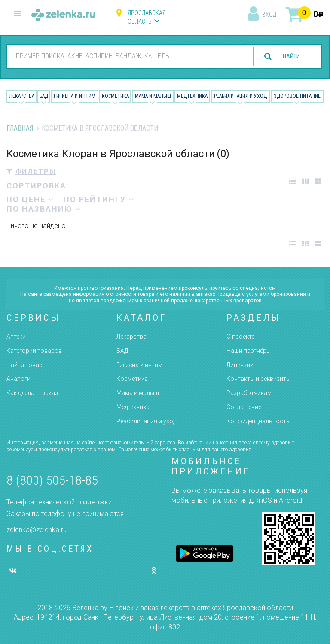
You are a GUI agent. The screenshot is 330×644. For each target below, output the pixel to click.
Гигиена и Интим (75, 96)
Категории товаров (34, 351)
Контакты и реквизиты (258, 379)
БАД (44, 96)
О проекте (240, 337)
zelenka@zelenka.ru (37, 530)
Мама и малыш (153, 96)
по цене (30, 199)
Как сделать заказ (32, 393)
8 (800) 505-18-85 (52, 480)
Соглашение (244, 407)
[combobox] (124, 56)
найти (288, 56)
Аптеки (16, 337)
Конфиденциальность (258, 421)
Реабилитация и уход (240, 96)
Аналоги (18, 379)
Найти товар (24, 365)
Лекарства (22, 96)
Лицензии (240, 365)
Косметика (115, 96)
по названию (44, 209)
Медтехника (192, 96)
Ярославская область (147, 17)
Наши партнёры (249, 351)
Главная (20, 128)
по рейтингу (99, 199)
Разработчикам (249, 393)
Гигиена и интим (139, 365)
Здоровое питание (297, 96)
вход (269, 15)
